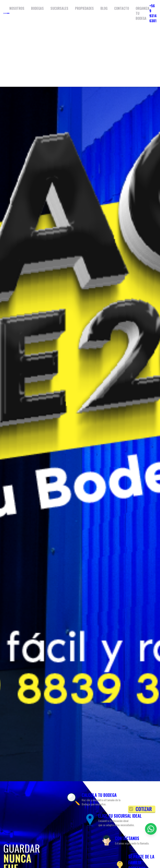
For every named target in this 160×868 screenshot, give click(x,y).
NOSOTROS (17, 8)
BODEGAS (37, 8)
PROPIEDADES (84, 8)
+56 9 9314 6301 (153, 13)
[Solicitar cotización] (142, 809)
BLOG (104, 8)
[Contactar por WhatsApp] (151, 829)
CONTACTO (122, 8)
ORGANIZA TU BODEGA (142, 13)
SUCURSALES (59, 8)
